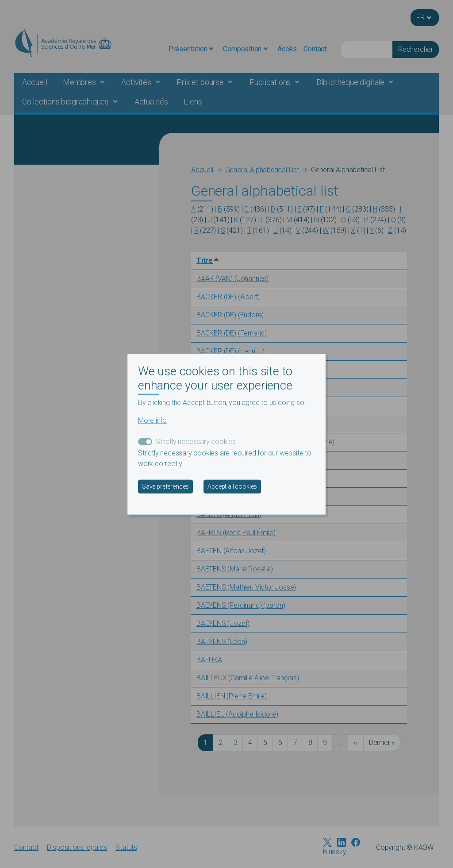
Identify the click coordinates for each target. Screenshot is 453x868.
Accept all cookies (232, 486)
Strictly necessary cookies (196, 442)
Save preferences (165, 486)
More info (152, 420)
